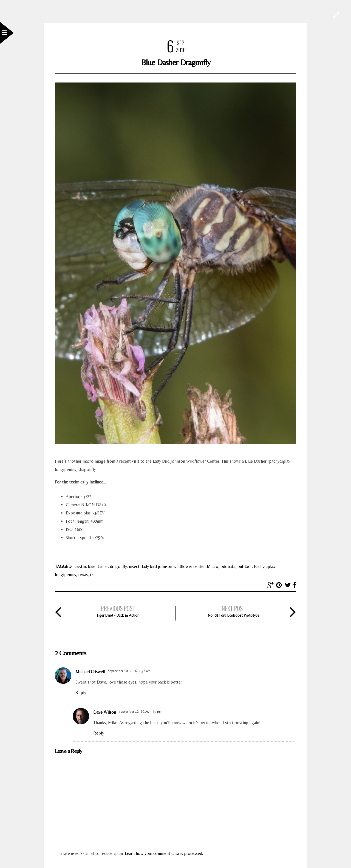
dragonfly (118, 566)
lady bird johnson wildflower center (173, 566)
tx (92, 575)
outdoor (245, 566)
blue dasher (98, 566)
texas (83, 575)
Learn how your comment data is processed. (164, 853)
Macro (213, 566)
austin (81, 566)
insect (134, 566)
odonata (228, 566)
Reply (81, 692)
